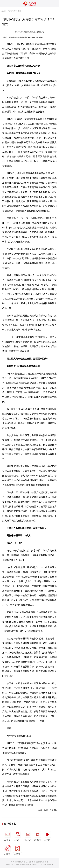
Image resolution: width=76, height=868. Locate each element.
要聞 (20, 11)
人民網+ (17, 835)
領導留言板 (38, 835)
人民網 (3, 11)
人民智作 (17, 850)
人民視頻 (48, 835)
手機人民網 (28, 835)
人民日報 (7, 835)
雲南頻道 (12, 11)
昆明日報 (41, 32)
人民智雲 (7, 850)
